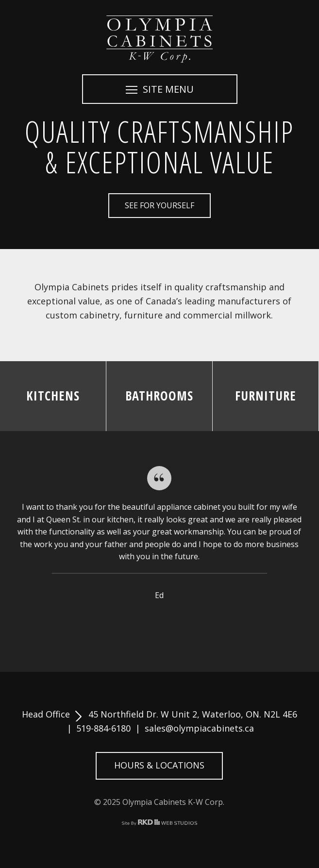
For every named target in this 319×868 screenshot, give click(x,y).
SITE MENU (160, 89)
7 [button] (194, 624)
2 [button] (136, 624)
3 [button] (148, 624)
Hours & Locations (159, 765)
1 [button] (124, 624)
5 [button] (171, 624)
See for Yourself (159, 205)
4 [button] (159, 624)
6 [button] (183, 624)
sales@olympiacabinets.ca (199, 728)
